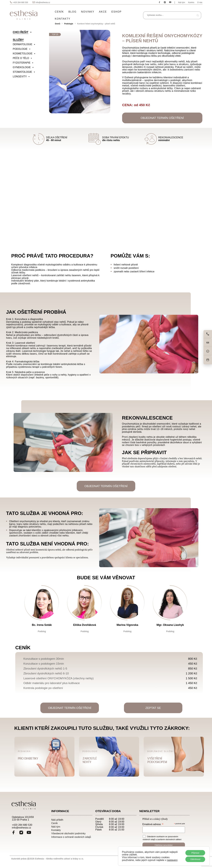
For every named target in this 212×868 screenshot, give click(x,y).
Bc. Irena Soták (42, 625)
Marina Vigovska (127, 625)
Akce (103, 12)
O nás (200, 2)
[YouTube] (29, 833)
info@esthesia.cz (43, 2)
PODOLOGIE (22, 49)
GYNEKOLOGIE (23, 67)
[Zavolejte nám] (208, 334)
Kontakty (63, 19)
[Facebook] (14, 833)
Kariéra (191, 2)
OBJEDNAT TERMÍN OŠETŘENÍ (162, 118)
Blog (73, 12)
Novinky (88, 12)
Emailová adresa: (153, 824)
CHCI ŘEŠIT (22, 32)
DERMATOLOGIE (24, 44)
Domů (58, 24)
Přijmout (195, 853)
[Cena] (208, 352)
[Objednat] (208, 360)
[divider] (27, 81)
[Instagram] (21, 833)
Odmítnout (195, 859)
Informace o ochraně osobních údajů (71, 837)
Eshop (116, 12)
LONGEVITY (22, 77)
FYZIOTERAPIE (23, 63)
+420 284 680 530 (20, 2)
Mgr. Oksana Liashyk (170, 625)
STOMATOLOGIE (24, 72)
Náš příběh (57, 820)
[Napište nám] (208, 343)
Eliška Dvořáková (85, 625)
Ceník (59, 12)
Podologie (69, 24)
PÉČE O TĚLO (23, 58)
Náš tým (182, 2)
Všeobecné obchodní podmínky (68, 833)
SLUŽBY (18, 40)
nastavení (172, 860)
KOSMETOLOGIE (24, 54)
